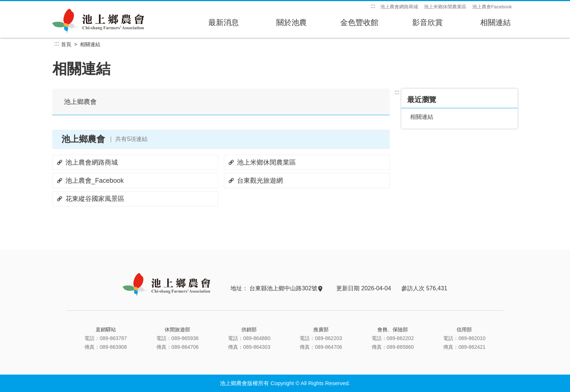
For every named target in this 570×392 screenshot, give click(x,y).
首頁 (66, 44)
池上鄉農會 (80, 102)
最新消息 (223, 25)
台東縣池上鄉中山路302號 (286, 288)
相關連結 (495, 25)
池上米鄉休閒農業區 (445, 7)
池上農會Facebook (492, 7)
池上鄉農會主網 (99, 21)
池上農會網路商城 (399, 7)
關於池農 (291, 25)
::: (373, 6)
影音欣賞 (427, 25)
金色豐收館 (359, 25)
